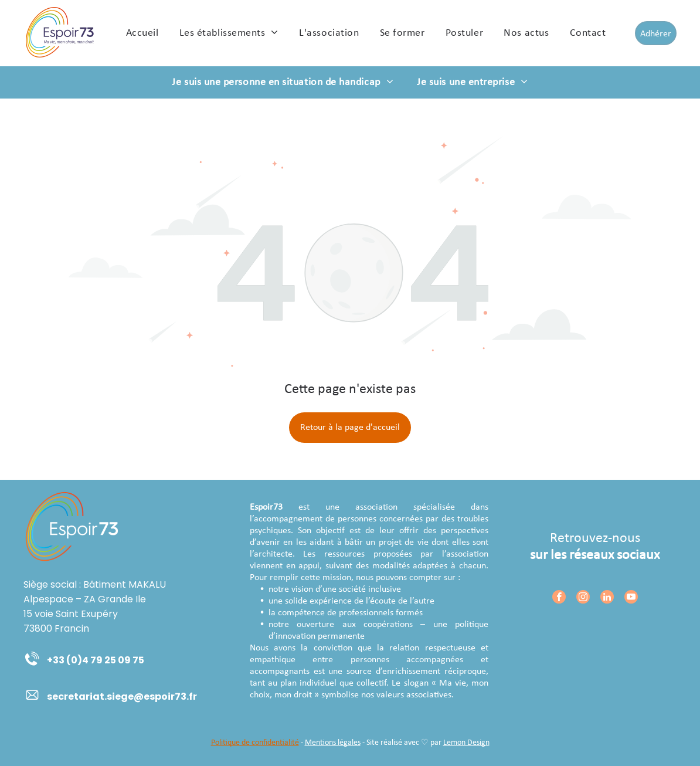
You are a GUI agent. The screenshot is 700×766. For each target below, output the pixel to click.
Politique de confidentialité (255, 743)
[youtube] (631, 598)
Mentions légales (333, 743)
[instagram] (583, 598)
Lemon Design (466, 743)
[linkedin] (607, 598)
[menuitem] (142, 33)
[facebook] (559, 598)
